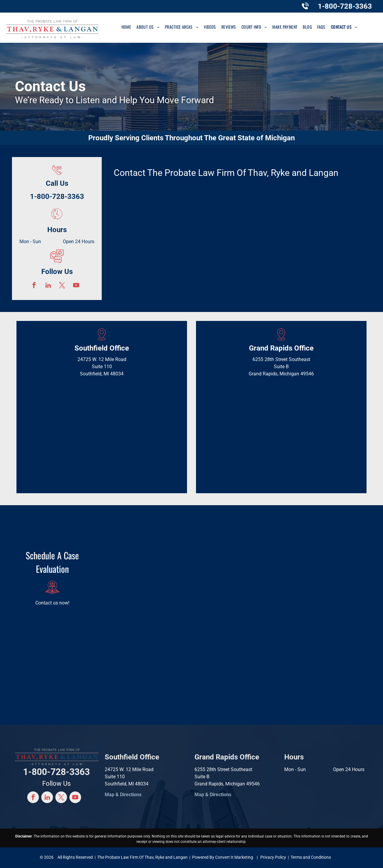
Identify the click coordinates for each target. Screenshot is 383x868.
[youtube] (76, 286)
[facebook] (34, 286)
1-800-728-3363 (345, 6)
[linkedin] (48, 286)
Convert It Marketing (234, 857)
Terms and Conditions (311, 857)
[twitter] (62, 286)
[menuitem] (126, 27)
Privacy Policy (273, 857)
